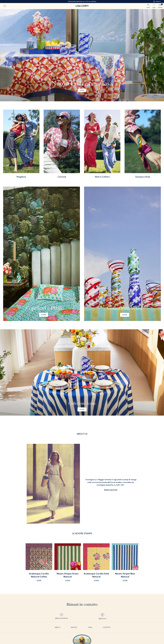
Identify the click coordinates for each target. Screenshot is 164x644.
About (57, 627)
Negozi (74, 627)
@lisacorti (102, 616)
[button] (159, 55)
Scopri (44, 315)
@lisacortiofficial (62, 616)
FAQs (90, 627)
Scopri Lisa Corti (111, 490)
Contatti (107, 627)
